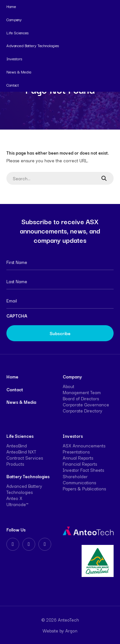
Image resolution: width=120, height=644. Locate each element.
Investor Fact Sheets (83, 470)
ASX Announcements (84, 445)
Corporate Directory (83, 411)
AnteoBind (17, 445)
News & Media (19, 72)
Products (15, 464)
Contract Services (25, 458)
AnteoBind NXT (21, 452)
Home (11, 6)
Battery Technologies (28, 476)
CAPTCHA (17, 316)
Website (50, 631)
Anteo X (14, 498)
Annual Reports (78, 458)
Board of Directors (81, 398)
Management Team (82, 392)
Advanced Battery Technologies (33, 45)
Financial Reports (80, 464)
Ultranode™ (17, 504)
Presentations (76, 452)
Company (14, 19)
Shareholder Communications (79, 479)
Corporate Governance (86, 404)
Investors (14, 59)
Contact (13, 85)
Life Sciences (17, 33)
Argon (71, 631)
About (68, 386)
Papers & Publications (84, 488)
